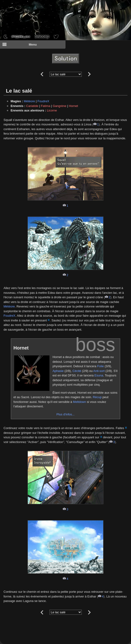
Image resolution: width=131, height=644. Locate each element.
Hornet (73, 106)
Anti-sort (99, 371)
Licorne (52, 110)
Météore (29, 101)
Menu (19, 44)
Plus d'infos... (66, 414)
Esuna (99, 375)
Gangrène (60, 106)
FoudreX (43, 101)
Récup (97, 397)
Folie (100, 366)
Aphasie (58, 371)
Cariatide (32, 106)
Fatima (45, 106)
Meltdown (80, 402)
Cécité (77, 371)
